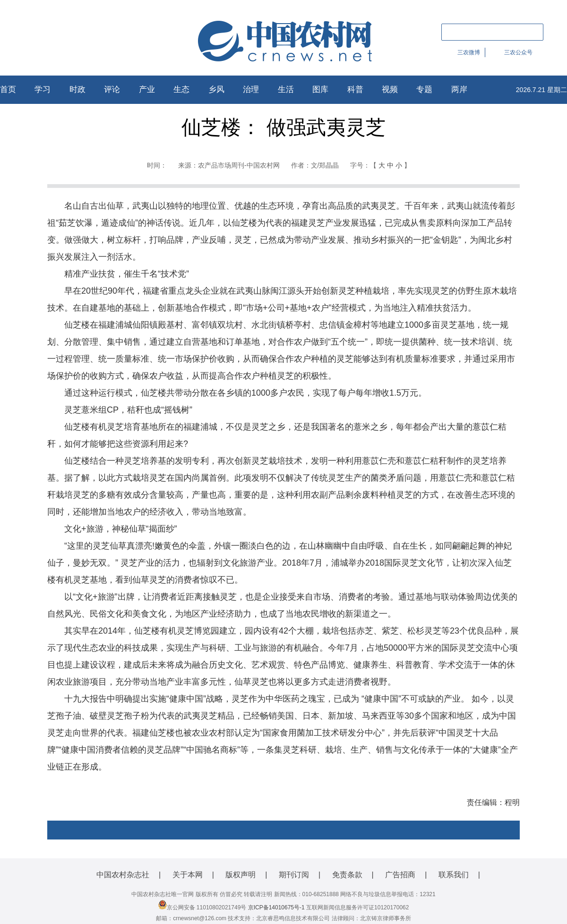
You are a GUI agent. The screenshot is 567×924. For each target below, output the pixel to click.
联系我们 (454, 875)
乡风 (216, 89)
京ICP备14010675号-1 (276, 907)
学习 (43, 89)
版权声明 (241, 875)
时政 (77, 89)
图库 (320, 89)
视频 (390, 89)
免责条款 (347, 875)
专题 (424, 89)
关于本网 (188, 875)
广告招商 (400, 875)
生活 (286, 89)
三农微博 (469, 52)
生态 (181, 89)
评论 (112, 89)
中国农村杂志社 (123, 875)
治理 (251, 89)
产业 (147, 89)
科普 (355, 89)
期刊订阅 (294, 875)
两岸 (459, 89)
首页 (8, 89)
